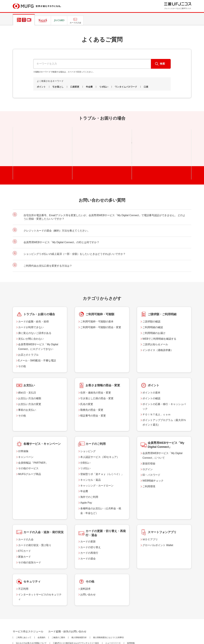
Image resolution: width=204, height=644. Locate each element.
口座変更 (75, 87)
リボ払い (104, 87)
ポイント (41, 87)
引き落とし (58, 87)
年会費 (89, 87)
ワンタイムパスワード (126, 87)
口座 (146, 87)
